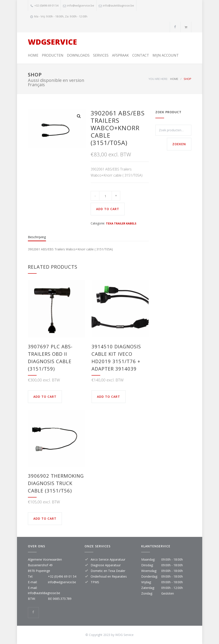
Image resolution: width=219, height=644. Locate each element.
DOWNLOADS (78, 55)
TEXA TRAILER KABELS (121, 223)
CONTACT (141, 55)
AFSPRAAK (120, 55)
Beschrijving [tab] (37, 237)
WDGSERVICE (52, 42)
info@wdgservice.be (81, 5)
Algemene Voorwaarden (45, 559)
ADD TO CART (108, 209)
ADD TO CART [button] (45, 397)
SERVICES (101, 55)
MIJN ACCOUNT (166, 55)
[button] (79, 116)
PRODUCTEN (53, 55)
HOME (33, 55)
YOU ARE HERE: (158, 79)
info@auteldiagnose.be (118, 5)
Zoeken (179, 144)
